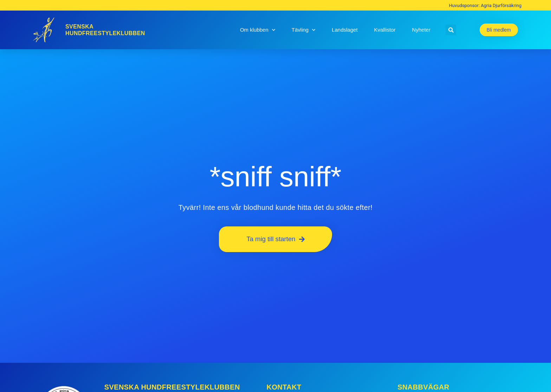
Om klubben (258, 30)
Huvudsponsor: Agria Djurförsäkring (485, 5)
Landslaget (345, 30)
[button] (451, 30)
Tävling (303, 30)
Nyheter (421, 30)
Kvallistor (385, 30)
